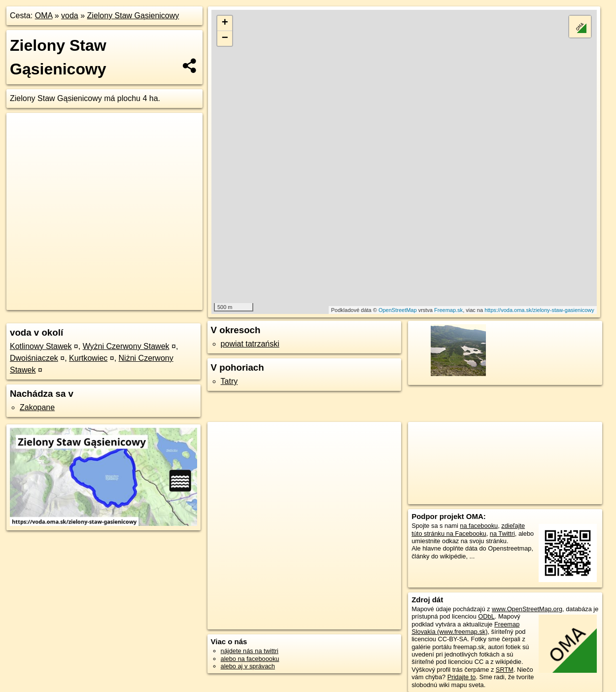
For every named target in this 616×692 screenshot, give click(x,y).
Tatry (229, 381)
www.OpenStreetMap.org (527, 609)
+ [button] (225, 23)
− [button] (225, 38)
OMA (44, 16)
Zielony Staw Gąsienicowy (133, 16)
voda (70, 16)
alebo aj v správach (248, 666)
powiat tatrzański (250, 344)
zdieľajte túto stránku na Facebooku (468, 529)
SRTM (505, 670)
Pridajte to (462, 677)
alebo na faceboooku (250, 659)
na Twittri (502, 534)
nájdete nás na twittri (250, 651)
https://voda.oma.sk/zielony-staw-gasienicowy (539, 310)
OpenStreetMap (398, 310)
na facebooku (479, 526)
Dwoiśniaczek (34, 358)
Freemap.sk (448, 310)
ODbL (486, 616)
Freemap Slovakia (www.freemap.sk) (465, 628)
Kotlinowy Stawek (41, 346)
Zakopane (37, 407)
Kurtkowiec (88, 358)
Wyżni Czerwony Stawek (126, 346)
